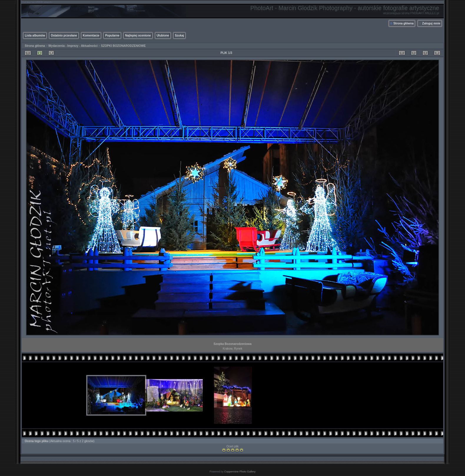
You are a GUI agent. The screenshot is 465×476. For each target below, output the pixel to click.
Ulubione (163, 35)
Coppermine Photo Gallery (240, 472)
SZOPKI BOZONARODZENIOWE (123, 46)
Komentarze (91, 35)
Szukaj (180, 35)
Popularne (112, 35)
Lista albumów (35, 35)
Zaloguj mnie (431, 23)
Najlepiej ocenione (138, 35)
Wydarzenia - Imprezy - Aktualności (73, 46)
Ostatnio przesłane (64, 35)
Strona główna (403, 23)
